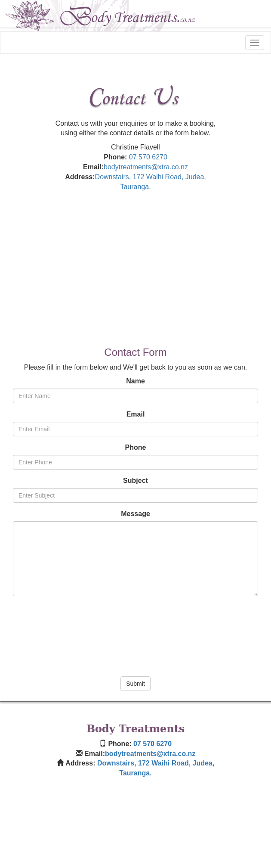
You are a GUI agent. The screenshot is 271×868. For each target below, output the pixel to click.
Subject (135, 481)
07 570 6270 (148, 157)
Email (136, 414)
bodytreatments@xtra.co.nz (146, 167)
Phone (136, 447)
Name (135, 381)
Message (135, 514)
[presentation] (135, 634)
